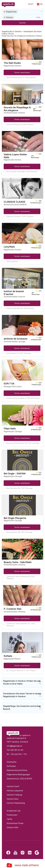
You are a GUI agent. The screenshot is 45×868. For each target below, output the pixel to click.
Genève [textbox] (9, 17)
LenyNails (9, 247)
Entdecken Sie (14, 811)
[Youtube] (15, 853)
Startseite (12, 762)
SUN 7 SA (9, 384)
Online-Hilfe (12, 827)
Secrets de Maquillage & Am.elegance (17, 109)
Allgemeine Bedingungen (18, 774)
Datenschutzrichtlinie (17, 770)
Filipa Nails (10, 429)
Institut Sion (13, 799)
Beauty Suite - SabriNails (18, 562)
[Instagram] (23, 853)
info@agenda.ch (14, 746)
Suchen (23, 23)
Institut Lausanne (15, 790)
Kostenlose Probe (15, 823)
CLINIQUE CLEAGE (14, 202)
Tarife (9, 819)
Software (11, 766)
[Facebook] (8, 853)
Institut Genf (13, 786)
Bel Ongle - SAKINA (15, 473)
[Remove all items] (5, 12)
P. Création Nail (12, 609)
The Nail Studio (12, 63)
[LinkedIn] (30, 853)
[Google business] (37, 853)
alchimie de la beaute (15, 339)
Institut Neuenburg (16, 803)
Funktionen (12, 815)
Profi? (31, 4)
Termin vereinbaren (22, 72)
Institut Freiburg (14, 795)
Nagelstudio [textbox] (11, 12)
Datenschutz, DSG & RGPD (19, 779)
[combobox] (22, 12)
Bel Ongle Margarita (15, 518)
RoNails (8, 656)
